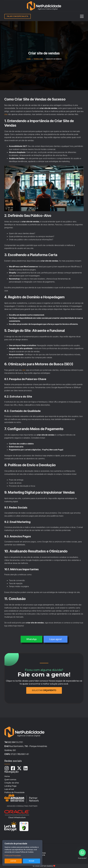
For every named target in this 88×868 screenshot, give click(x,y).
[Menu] (82, 16)
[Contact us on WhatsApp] (82, 853)
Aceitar (13, 861)
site (6, 114)
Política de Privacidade (13, 856)
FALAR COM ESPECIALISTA (18, 16)
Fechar (32, 861)
